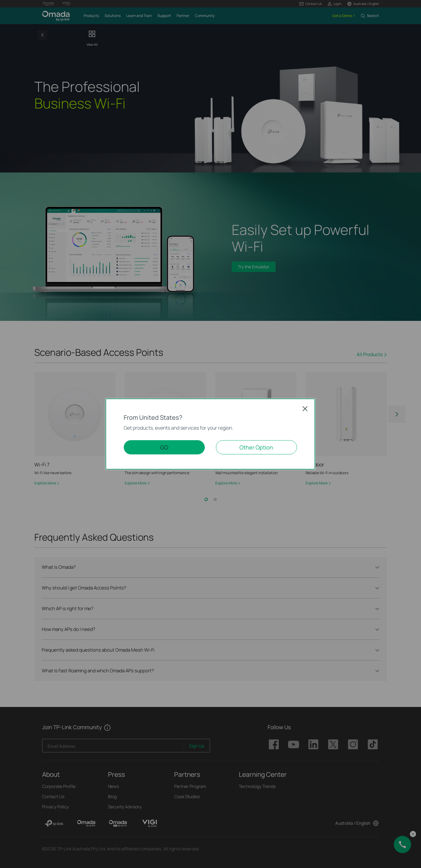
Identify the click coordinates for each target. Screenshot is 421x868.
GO (164, 447)
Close (305, 408)
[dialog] (210, 434)
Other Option (256, 447)
